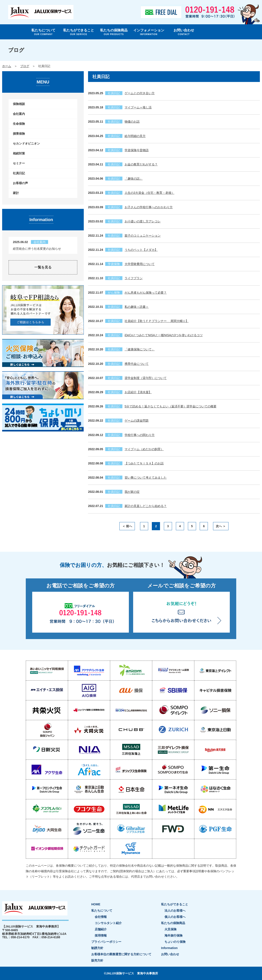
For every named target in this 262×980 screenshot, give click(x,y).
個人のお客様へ (175, 917)
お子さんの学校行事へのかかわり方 (149, 207)
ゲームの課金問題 (137, 421)
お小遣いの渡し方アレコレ (143, 221)
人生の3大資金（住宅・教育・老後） (149, 193)
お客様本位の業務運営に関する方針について (121, 954)
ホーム (7, 66)
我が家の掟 (132, 492)
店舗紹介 (101, 929)
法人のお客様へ (175, 911)
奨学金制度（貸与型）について (146, 378)
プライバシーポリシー (106, 942)
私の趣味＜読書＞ (137, 307)
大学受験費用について (140, 264)
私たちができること (79, 32)
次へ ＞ (221, 526)
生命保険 (19, 124)
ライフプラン (134, 278)
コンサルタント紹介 (108, 923)
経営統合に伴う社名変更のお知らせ (37, 249)
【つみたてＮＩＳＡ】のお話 (144, 463)
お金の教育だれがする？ (141, 164)
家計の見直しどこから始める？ (146, 506)
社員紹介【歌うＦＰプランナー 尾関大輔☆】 (157, 321)
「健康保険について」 (140, 349)
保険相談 (19, 104)
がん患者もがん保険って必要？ (146, 293)
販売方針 (97, 960)
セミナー (19, 163)
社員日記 (19, 173)
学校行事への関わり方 (140, 435)
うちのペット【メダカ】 (141, 250)
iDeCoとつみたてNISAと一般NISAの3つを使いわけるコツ (164, 335)
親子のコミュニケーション (143, 236)
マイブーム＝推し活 (138, 107)
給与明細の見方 (135, 136)
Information (169, 948)
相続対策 (19, 153)
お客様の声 (20, 183)
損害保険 (19, 134)
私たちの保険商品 (114, 32)
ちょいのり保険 (175, 942)
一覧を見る (43, 267)
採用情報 (101, 935)
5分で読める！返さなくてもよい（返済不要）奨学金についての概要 (171, 406)
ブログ (25, 66)
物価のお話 (132, 122)
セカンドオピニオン (26, 143)
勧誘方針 (97, 948)
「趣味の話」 (134, 179)
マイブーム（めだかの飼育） (144, 449)
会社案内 (19, 114)
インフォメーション (149, 32)
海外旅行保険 (174, 935)
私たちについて (43, 32)
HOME (96, 904)
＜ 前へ (127, 526)
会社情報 (101, 917)
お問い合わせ (184, 32)
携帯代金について (137, 364)
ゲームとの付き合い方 (140, 93)
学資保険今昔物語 (137, 150)
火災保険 (171, 929)
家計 (16, 193)
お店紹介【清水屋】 (138, 392)
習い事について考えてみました (146, 478)
